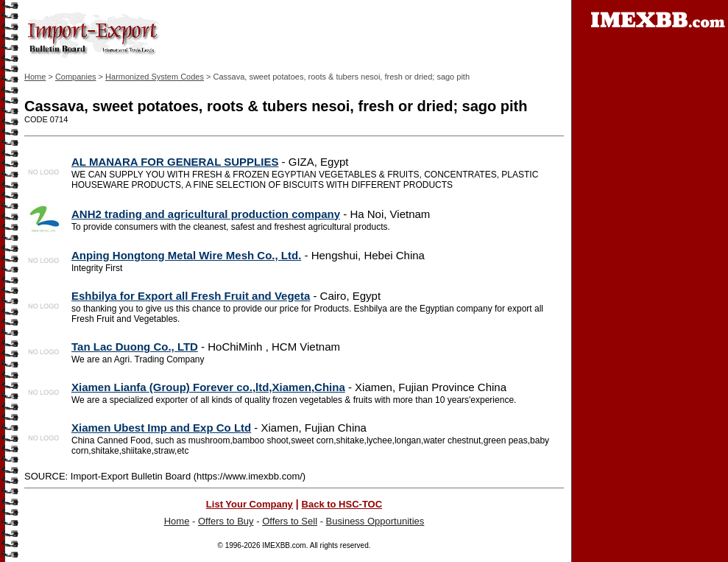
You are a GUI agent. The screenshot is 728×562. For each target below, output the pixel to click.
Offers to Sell (290, 521)
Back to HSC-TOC (342, 504)
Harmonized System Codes (155, 77)
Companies (76, 77)
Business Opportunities (375, 521)
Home (35, 77)
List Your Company (250, 504)
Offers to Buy (226, 521)
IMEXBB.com (284, 545)
